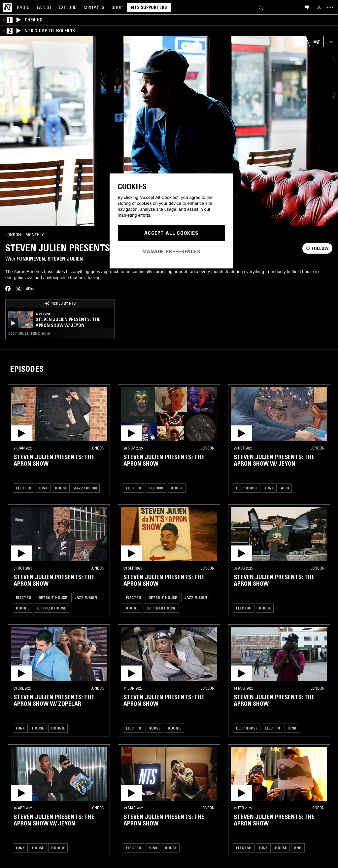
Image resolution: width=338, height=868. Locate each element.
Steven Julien (65, 259)
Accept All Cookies (171, 233)
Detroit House (53, 597)
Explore (68, 7)
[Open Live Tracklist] (315, 42)
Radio (23, 7)
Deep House (247, 488)
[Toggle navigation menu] (330, 7)
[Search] (261, 7)
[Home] (7, 7)
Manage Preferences (171, 251)
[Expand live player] (331, 42)
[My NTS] (319, 7)
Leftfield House (51, 608)
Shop (117, 7)
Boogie (23, 608)
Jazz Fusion (85, 488)
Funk (43, 488)
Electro (24, 488)
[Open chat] (307, 7)
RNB (298, 848)
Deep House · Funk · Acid (29, 333)
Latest (44, 7)
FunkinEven (31, 259)
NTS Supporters (149, 7)
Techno (156, 488)
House (61, 488)
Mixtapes (94, 7)
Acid (285, 488)
